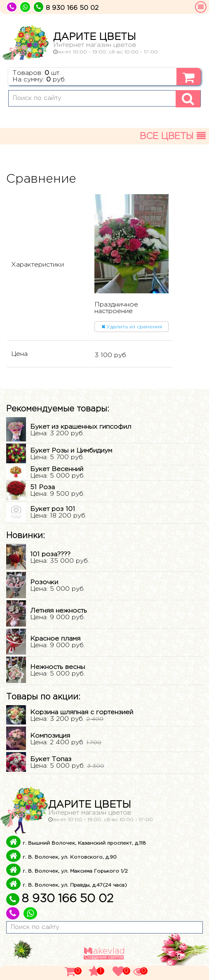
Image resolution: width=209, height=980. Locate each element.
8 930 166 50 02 (60, 899)
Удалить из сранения (132, 327)
